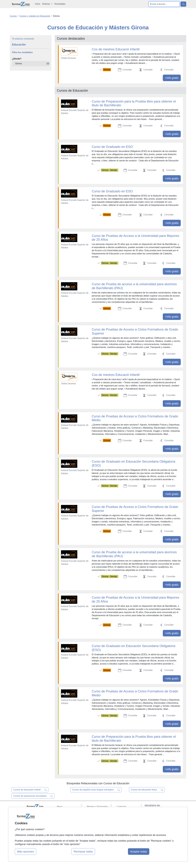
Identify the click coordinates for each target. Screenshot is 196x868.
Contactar (121, 807)
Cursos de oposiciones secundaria (33, 796)
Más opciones (26, 852)
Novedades (60, 4)
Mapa (60, 807)
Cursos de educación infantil (30, 790)
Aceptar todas (139, 852)
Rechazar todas (83, 852)
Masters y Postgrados (97, 807)
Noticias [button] (46, 4)
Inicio (37, 4)
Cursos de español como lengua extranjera (96, 790)
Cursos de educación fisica (147, 790)
